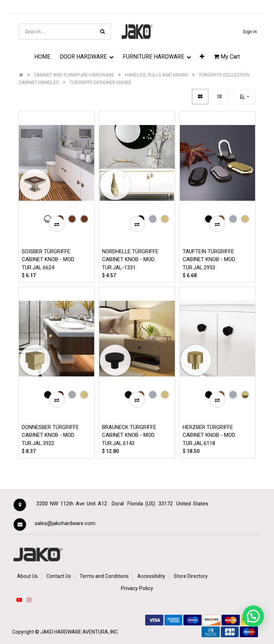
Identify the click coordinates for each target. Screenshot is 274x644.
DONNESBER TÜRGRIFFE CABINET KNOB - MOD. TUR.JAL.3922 (50, 435)
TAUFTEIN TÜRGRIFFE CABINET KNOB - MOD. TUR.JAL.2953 (209, 259)
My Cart (227, 57)
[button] (202, 56)
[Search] (103, 32)
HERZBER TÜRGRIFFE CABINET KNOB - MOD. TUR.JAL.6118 (209, 435)
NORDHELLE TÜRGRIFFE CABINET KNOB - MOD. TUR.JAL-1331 (130, 259)
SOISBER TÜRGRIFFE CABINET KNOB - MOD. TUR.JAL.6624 (48, 259)
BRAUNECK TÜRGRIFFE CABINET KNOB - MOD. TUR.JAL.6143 (129, 435)
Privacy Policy (137, 588)
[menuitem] (42, 56)
